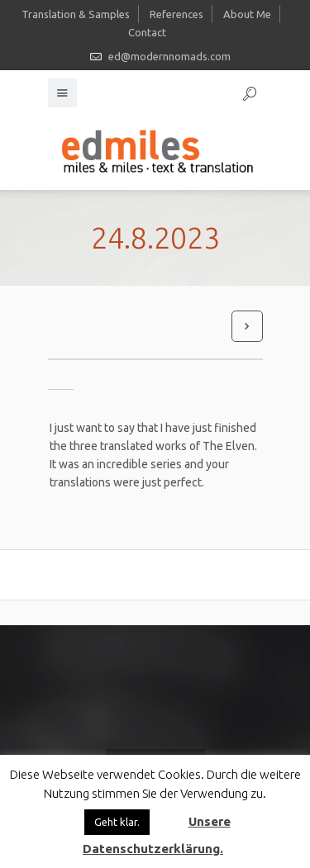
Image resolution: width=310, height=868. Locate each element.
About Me (247, 14)
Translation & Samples (76, 14)
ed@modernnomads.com (169, 56)
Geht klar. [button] (117, 822)
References (176, 14)
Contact (147, 32)
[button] (168, 814)
